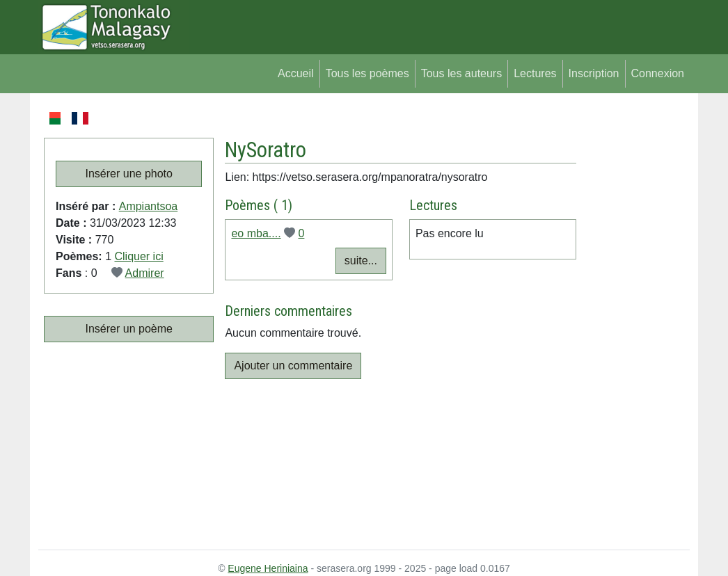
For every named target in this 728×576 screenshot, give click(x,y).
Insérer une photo (129, 174)
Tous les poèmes (367, 73)
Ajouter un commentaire (293, 366)
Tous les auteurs (462, 73)
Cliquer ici (139, 256)
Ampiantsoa (149, 206)
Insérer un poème (129, 329)
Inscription (594, 73)
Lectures (535, 73)
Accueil (296, 73)
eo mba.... (256, 233)
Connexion (658, 73)
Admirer (145, 273)
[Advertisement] (633, 319)
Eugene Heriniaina (268, 568)
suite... (361, 261)
